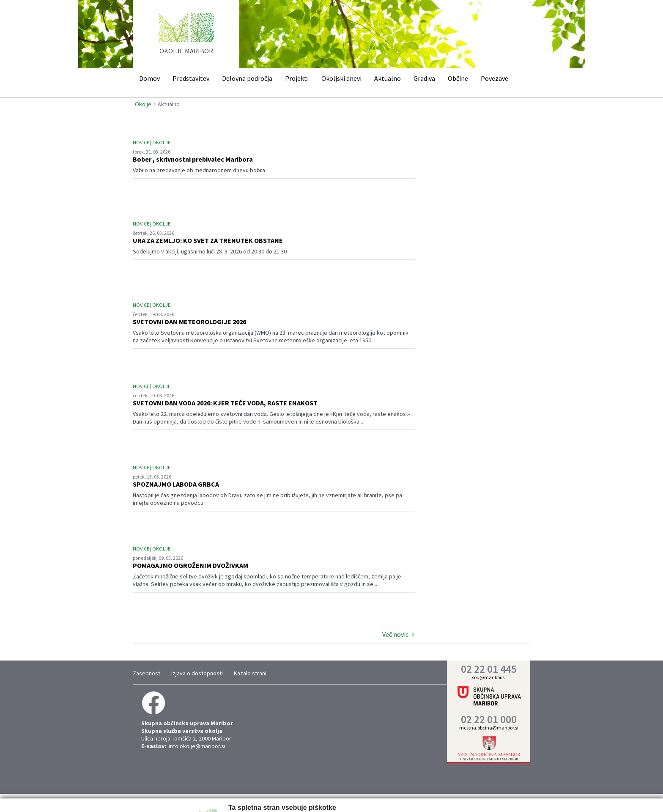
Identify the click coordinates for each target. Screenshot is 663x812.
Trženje (325, 797)
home (186, 38)
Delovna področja (247, 78)
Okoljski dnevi (341, 78)
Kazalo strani (250, 673)
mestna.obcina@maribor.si (489, 728)
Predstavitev (191, 78)
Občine (458, 78)
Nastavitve (258, 797)
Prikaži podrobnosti (363, 797)
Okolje (143, 104)
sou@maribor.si (489, 677)
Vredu (443, 796)
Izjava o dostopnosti (197, 673)
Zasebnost (147, 673)
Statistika (294, 797)
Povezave (495, 78)
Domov (149, 78)
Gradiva (424, 78)
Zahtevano (221, 797)
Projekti (297, 78)
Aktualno (388, 78)
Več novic (395, 634)
